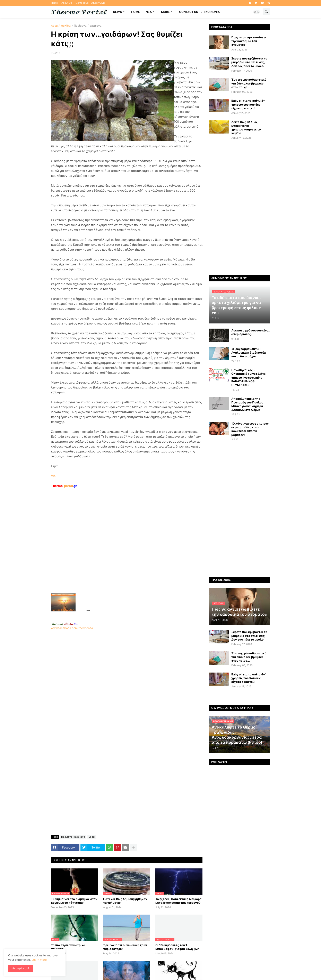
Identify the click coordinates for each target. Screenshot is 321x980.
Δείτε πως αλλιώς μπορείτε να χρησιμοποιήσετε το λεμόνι (246, 128)
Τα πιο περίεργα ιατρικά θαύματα (68, 947)
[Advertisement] (122, 550)
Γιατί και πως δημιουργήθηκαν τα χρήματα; (125, 901)
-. (65, 624)
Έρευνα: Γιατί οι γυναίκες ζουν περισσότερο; (125, 947)
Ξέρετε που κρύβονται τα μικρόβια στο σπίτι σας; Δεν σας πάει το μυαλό (249, 62)
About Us (67, 3)
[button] (257, 12)
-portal (64, 486)
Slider (92, 837)
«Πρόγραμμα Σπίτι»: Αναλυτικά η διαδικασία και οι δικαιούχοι (249, 352)
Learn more (39, 960)
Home (54, 3)
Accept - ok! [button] (21, 968)
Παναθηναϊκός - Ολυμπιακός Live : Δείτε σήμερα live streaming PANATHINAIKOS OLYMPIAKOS (248, 377)
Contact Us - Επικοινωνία (90, 3)
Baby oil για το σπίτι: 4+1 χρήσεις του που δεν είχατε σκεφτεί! (249, 104)
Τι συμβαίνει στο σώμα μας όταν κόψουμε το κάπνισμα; (74, 901)
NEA (149, 12)
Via (53, 476)
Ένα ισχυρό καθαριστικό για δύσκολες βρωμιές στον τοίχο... (249, 83)
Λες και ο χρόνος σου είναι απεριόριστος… (250, 332)
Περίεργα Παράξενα (88, 26)
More (165, 12)
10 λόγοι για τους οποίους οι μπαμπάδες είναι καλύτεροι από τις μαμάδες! (250, 429)
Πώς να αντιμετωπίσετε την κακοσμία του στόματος (249, 41)
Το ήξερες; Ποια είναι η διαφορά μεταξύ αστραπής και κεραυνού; (178, 901)
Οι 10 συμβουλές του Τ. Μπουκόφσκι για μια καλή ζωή (177, 947)
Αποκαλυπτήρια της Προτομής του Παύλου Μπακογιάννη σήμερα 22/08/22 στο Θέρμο (247, 404)
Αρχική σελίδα (61, 26)
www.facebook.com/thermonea (127, 682)
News (117, 12)
